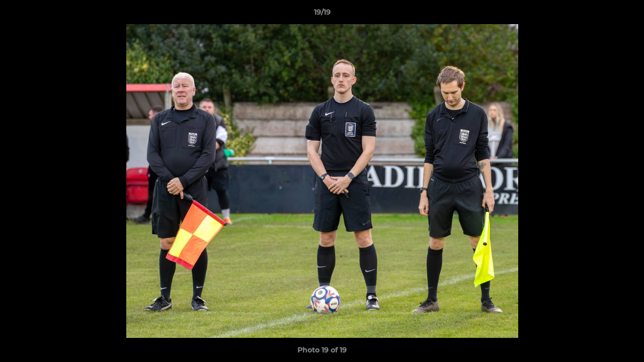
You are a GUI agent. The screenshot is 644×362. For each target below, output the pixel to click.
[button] (626, 15)
